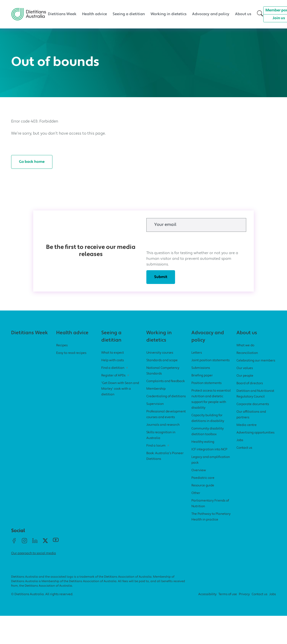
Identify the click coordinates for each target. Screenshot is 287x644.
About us (243, 14)
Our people (245, 376)
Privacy (244, 594)
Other (196, 493)
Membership (156, 389)
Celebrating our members (256, 361)
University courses (160, 353)
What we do (245, 345)
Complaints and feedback (166, 381)
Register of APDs (116, 376)
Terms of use (228, 594)
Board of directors (250, 383)
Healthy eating (203, 442)
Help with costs (113, 360)
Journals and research (163, 425)
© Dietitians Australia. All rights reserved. (42, 594)
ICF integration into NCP (209, 450)
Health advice (95, 14)
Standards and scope (162, 360)
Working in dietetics (169, 14)
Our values (245, 368)
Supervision (155, 404)
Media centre (247, 425)
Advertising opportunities (255, 433)
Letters (197, 353)
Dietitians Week (62, 14)
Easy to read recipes (71, 353)
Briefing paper (202, 376)
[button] (260, 14)
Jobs (240, 440)
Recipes (62, 345)
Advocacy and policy (211, 14)
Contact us (244, 448)
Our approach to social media (34, 553)
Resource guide (203, 486)
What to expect (113, 353)
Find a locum (158, 446)
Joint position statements (211, 360)
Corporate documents (253, 404)
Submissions (201, 368)
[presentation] (182, 241)
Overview (199, 470)
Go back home (32, 162)
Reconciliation (247, 353)
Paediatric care (203, 478)
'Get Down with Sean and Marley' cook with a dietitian (120, 389)
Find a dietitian (115, 368)
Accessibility (207, 594)
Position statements (206, 383)
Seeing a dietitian (129, 14)
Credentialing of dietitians (166, 396)
